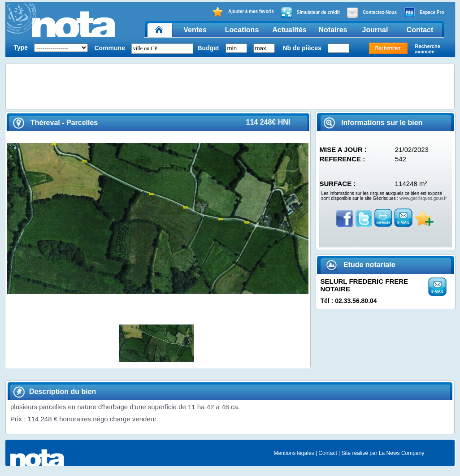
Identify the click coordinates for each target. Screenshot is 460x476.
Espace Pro (424, 13)
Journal (375, 30)
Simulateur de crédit (310, 13)
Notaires (333, 30)
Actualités (289, 30)
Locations (242, 30)
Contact (420, 30)
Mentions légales (294, 453)
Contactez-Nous (372, 13)
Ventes (195, 30)
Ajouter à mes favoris (243, 12)
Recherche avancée (428, 49)
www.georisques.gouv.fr (423, 198)
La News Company (401, 453)
